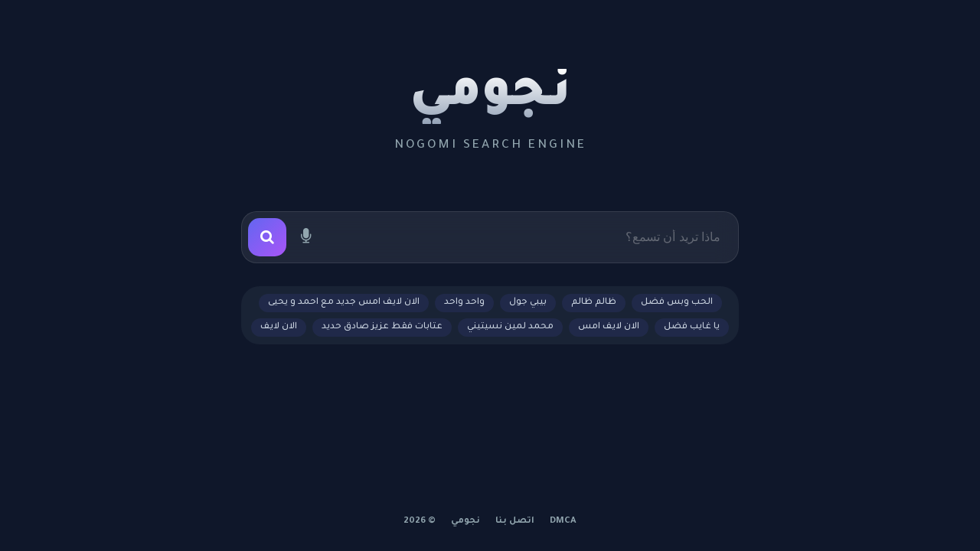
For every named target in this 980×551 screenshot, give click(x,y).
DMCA (563, 522)
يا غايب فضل (692, 327)
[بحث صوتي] (305, 237)
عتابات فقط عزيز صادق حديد (382, 327)
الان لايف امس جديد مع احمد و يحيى (344, 303)
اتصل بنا (515, 522)
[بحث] (267, 237)
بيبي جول (528, 303)
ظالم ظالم (594, 303)
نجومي (490, 96)
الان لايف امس (609, 327)
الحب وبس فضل (677, 303)
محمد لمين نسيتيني (510, 327)
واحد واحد (464, 303)
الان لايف (279, 327)
